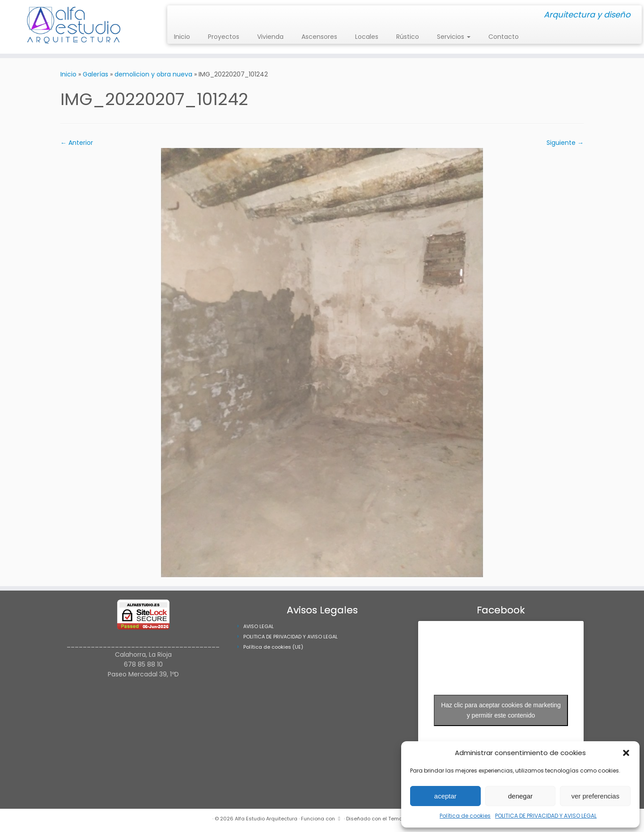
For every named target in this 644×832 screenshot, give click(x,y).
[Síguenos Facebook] (183, 15)
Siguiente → (565, 143)
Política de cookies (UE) (273, 647)
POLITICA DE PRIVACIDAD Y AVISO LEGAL (546, 816)
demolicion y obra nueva (153, 74)
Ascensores (319, 37)
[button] (626, 753)
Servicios (454, 37)
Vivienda (270, 37)
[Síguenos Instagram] (177, 15)
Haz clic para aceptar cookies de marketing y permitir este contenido (501, 710)
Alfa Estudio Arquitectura (266, 819)
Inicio (182, 37)
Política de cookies (465, 816)
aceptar (445, 796)
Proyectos (224, 37)
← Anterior (77, 143)
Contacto (504, 37)
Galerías (95, 74)
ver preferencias (595, 796)
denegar (520, 796)
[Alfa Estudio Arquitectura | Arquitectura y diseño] (74, 27)
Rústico (408, 37)
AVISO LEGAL (258, 626)
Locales (367, 37)
